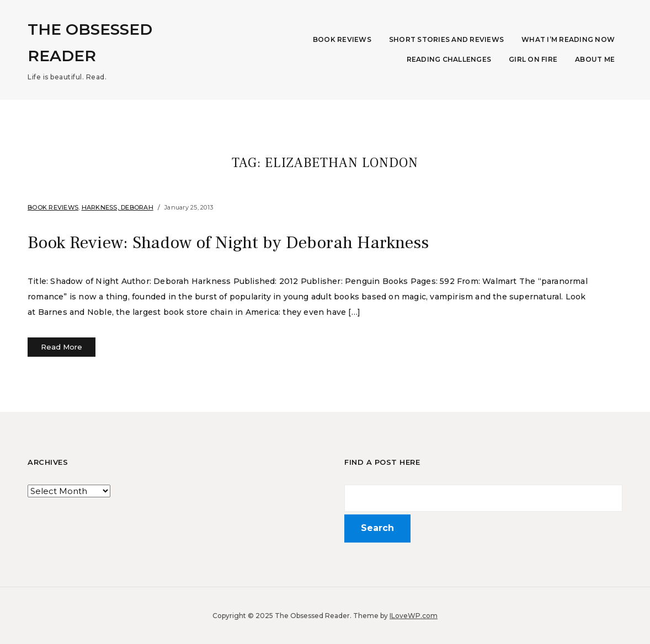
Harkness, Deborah (118, 207)
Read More (62, 346)
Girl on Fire (533, 59)
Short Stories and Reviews (446, 39)
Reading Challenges (449, 59)
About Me (595, 59)
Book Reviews (342, 39)
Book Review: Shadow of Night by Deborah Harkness (228, 243)
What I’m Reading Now (568, 39)
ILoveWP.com (414, 615)
